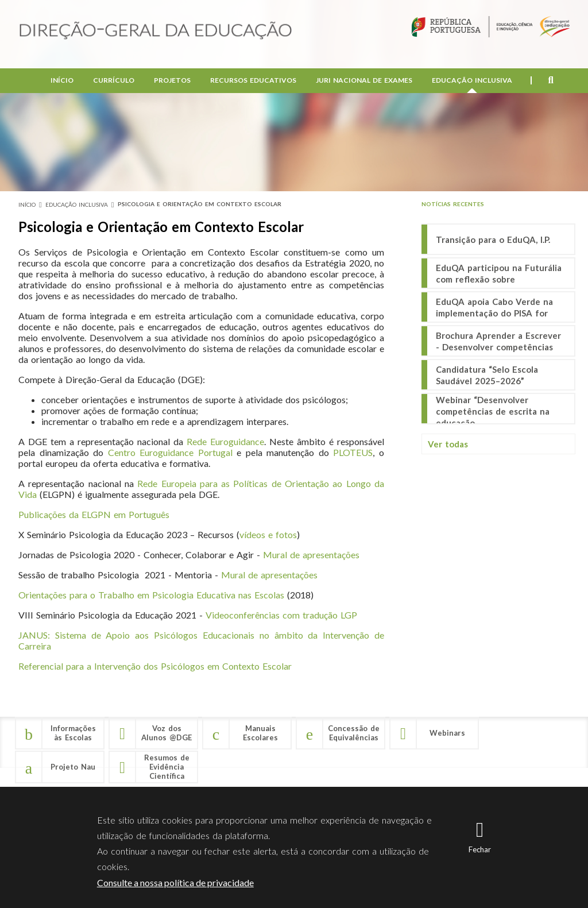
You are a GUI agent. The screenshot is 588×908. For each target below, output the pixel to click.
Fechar (480, 849)
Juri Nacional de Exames (364, 81)
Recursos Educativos (253, 81)
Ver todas (448, 444)
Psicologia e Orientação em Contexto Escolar (200, 204)
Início (62, 81)
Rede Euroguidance (225, 441)
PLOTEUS (353, 452)
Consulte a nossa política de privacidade (175, 882)
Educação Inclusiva (472, 81)
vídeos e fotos (268, 534)
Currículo (114, 81)
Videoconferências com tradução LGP (281, 615)
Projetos (172, 81)
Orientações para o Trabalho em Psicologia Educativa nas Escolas (151, 595)
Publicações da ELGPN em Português (94, 514)
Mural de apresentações (311, 555)
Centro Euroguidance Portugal (170, 452)
